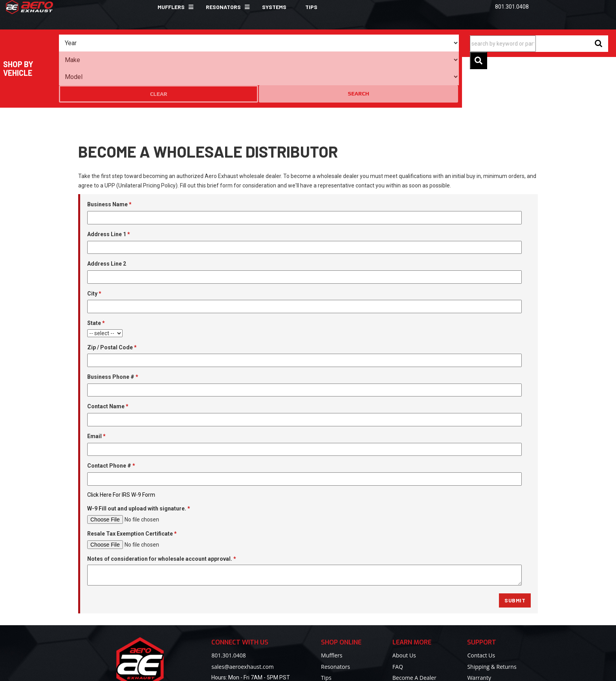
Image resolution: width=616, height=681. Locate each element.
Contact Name (108, 360)
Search (431, 43)
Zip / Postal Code (112, 301)
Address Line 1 (109, 187)
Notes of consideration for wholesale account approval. (162, 512)
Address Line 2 (107, 217)
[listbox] (113, 43)
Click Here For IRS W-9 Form (121, 448)
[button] (172, 7)
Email (96, 389)
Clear (401, 43)
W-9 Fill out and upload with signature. (139, 462)
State (96, 276)
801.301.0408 (228, 608)
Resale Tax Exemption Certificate (132, 487)
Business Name (109, 158)
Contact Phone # (111, 419)
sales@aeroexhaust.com (242, 620)
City (94, 247)
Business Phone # (113, 330)
